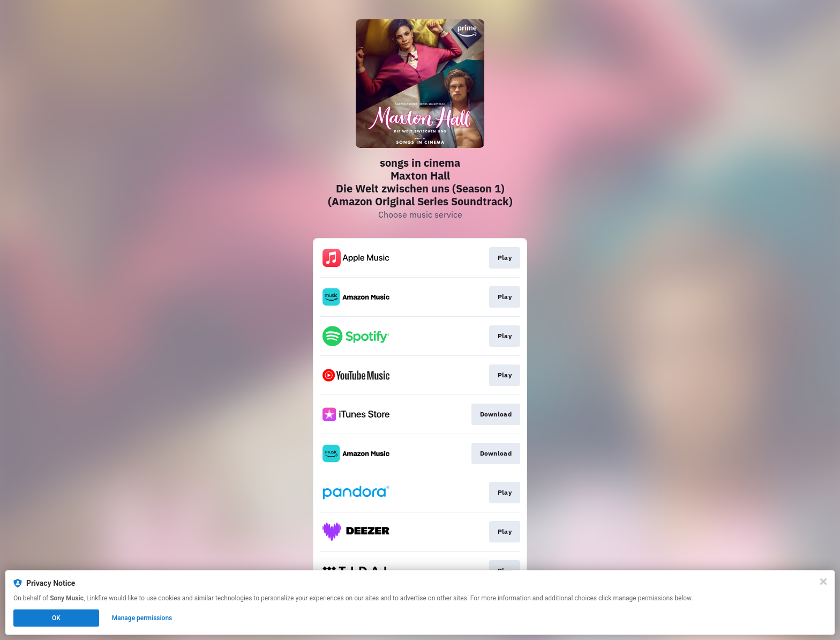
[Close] (823, 582)
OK (56, 618)
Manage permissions (142, 618)
